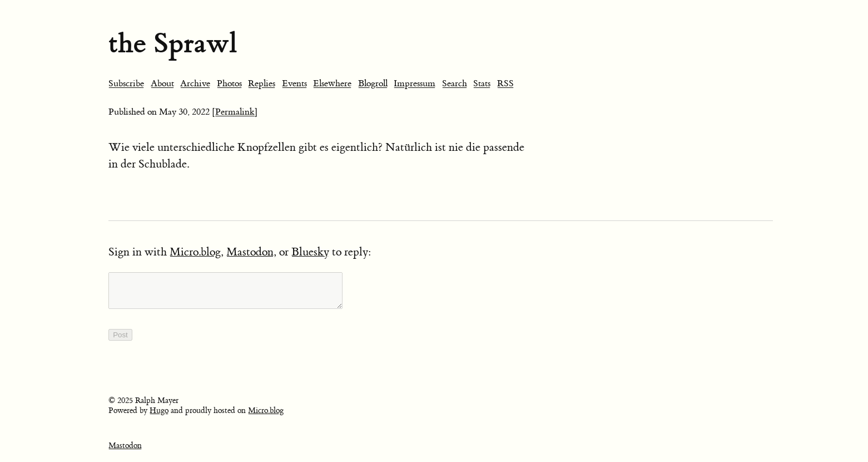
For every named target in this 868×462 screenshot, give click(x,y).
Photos (229, 83)
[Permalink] (235, 112)
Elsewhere (332, 83)
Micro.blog (195, 252)
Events (294, 83)
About (162, 83)
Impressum (415, 83)
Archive (195, 83)
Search (455, 83)
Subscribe (126, 83)
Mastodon (250, 252)
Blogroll (373, 83)
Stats (482, 83)
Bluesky (310, 252)
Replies (262, 83)
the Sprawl (173, 43)
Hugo (159, 417)
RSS (505, 83)
